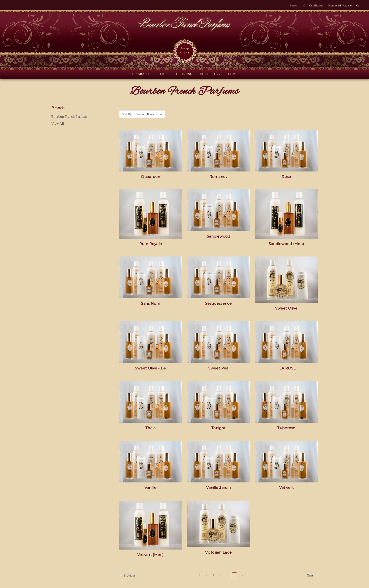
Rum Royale (151, 244)
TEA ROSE (286, 368)
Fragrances (142, 74)
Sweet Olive (286, 308)
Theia (150, 428)
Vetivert (286, 488)
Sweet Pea (218, 368)
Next (312, 576)
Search (294, 5)
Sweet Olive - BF (150, 368)
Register (348, 5)
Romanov (219, 177)
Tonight (218, 428)
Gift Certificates (313, 5)
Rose (286, 177)
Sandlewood (219, 236)
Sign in (332, 5)
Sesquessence (219, 303)
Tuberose (286, 428)
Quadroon (150, 177)
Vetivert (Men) (151, 555)
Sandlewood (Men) (286, 244)
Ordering (184, 74)
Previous (128, 576)
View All (58, 123)
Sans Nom (150, 303)
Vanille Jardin (218, 488)
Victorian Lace (218, 552)
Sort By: (127, 114)
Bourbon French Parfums (70, 117)
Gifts (164, 74)
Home (233, 74)
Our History (210, 74)
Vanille (151, 488)
